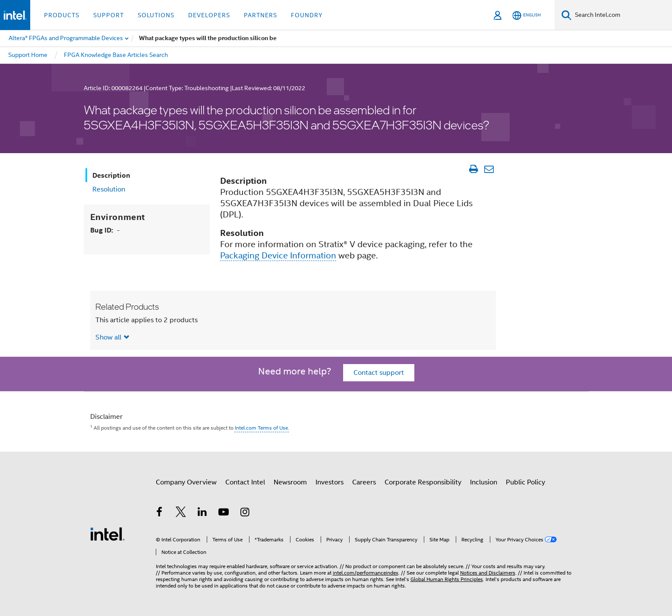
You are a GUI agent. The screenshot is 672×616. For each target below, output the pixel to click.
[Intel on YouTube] (224, 513)
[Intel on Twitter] (181, 513)
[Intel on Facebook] (160, 513)
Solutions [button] (156, 15)
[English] (527, 15)
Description (111, 175)
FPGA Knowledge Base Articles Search (116, 55)
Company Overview (186, 482)
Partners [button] (260, 15)
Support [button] (109, 15)
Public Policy (525, 482)
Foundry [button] (307, 15)
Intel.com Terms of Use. (262, 428)
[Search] (566, 15)
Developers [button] (209, 15)
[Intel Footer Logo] (107, 534)
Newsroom (290, 482)
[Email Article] (489, 169)
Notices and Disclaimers (488, 573)
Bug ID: (105, 230)
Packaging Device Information (278, 256)
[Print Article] (474, 169)
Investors (330, 482)
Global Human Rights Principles (447, 579)
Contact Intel (245, 482)
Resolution (109, 189)
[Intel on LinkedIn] (202, 513)
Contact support (379, 373)
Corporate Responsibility (423, 482)
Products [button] (62, 15)
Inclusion (484, 482)
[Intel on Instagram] (245, 513)
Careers (364, 482)
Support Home (28, 55)
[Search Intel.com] (622, 15)
